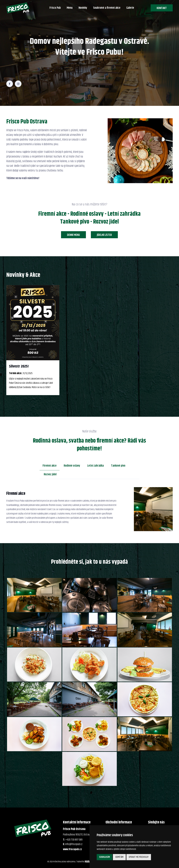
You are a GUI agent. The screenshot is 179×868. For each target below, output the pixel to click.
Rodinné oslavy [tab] (72, 466)
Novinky (83, 8)
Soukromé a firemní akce (107, 8)
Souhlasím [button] (104, 857)
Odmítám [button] (119, 857)
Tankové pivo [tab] (118, 466)
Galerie (130, 8)
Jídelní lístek (104, 235)
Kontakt (162, 8)
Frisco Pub (55, 8)
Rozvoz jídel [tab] (50, 474)
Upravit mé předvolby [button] (139, 857)
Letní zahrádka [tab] (95, 466)
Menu (70, 8)
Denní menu (73, 235)
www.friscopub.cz (72, 849)
